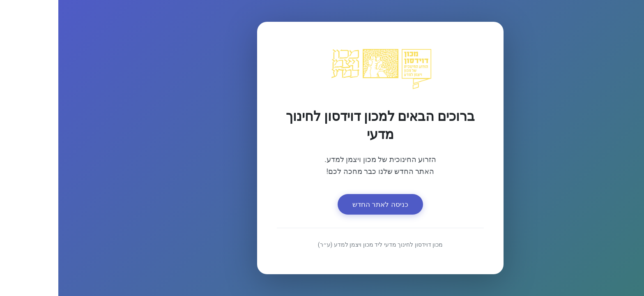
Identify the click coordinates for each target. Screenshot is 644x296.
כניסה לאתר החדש (322, 204)
